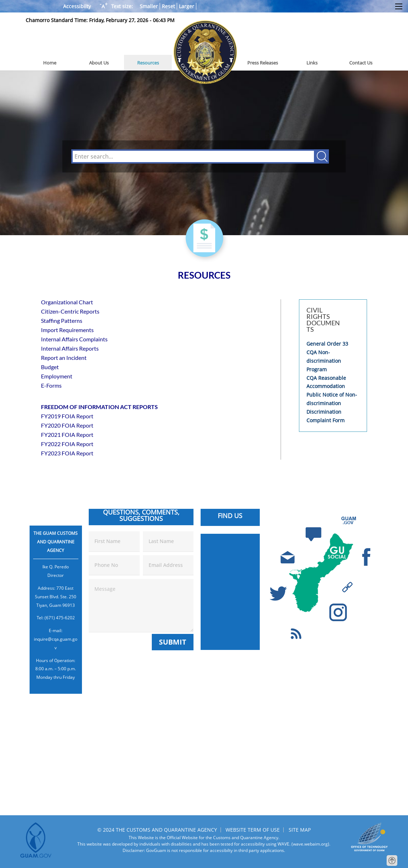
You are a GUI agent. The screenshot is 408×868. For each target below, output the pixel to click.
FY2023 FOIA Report (67, 453)
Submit (173, 642)
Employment (57, 376)
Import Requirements (67, 330)
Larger (187, 6)
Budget (50, 367)
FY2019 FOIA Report (67, 416)
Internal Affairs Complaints (74, 339)
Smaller (149, 6)
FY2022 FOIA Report (67, 444)
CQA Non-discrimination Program (324, 361)
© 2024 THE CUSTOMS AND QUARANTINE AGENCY (157, 830)
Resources (148, 63)
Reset (168, 6)
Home (50, 63)
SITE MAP (300, 830)
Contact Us (361, 63)
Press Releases (263, 63)
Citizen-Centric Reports (70, 311)
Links (312, 63)
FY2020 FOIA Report (67, 425)
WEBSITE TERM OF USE (253, 830)
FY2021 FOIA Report (67, 435)
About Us (99, 63)
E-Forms (51, 385)
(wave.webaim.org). (310, 844)
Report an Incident (64, 358)
